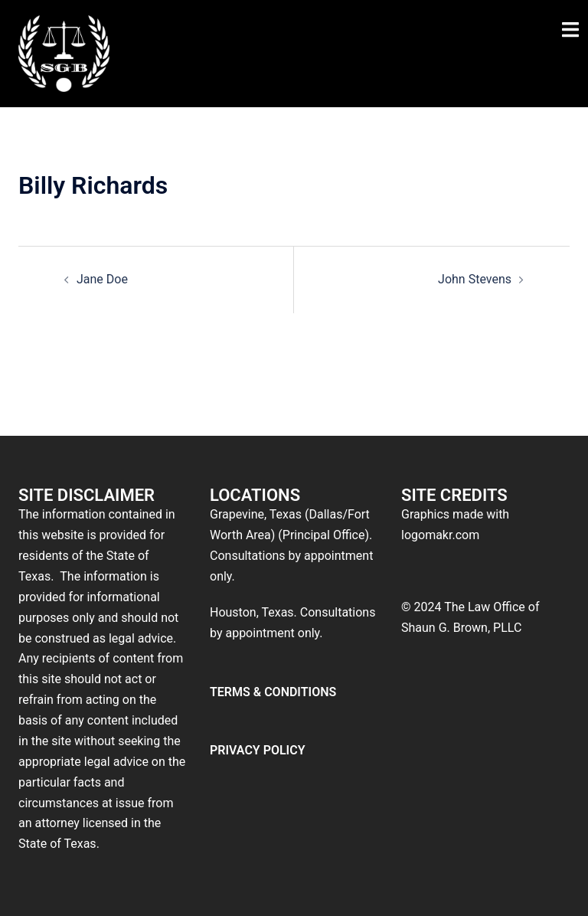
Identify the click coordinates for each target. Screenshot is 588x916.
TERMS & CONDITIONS (273, 692)
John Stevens (475, 279)
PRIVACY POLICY (258, 750)
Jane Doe (102, 279)
